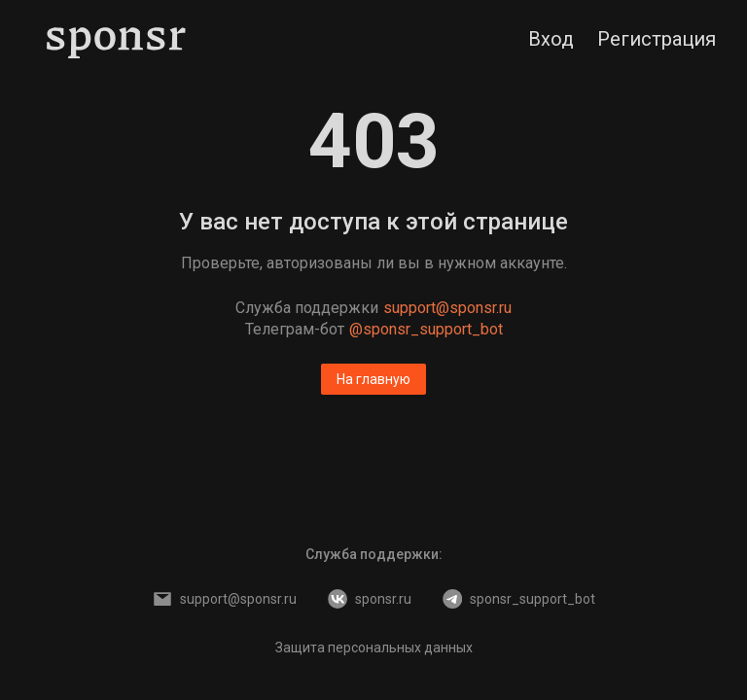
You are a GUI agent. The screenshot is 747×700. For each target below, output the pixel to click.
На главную (373, 379)
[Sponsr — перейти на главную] (116, 39)
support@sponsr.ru (447, 308)
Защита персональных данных (374, 647)
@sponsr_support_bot (426, 329)
